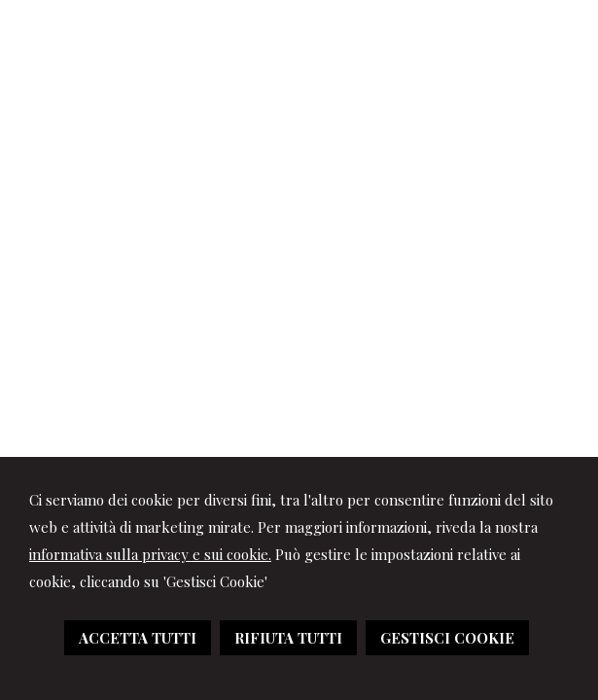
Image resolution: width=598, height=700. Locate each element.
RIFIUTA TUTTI (288, 638)
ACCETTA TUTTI (138, 638)
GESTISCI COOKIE (447, 638)
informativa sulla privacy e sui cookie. (150, 554)
